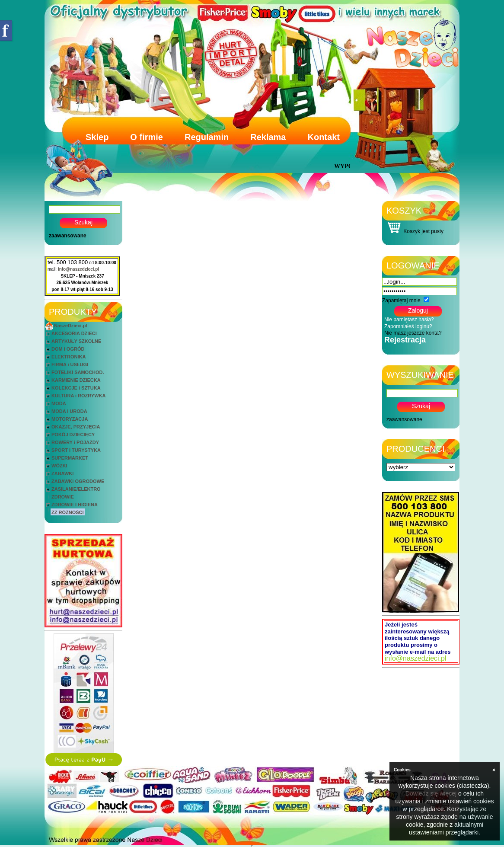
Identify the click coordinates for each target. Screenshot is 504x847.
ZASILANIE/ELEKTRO (76, 489)
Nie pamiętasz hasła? (409, 320)
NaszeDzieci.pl (70, 326)
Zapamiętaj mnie (401, 300)
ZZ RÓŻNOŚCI (68, 512)
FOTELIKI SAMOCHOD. (78, 372)
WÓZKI (59, 466)
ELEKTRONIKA (69, 357)
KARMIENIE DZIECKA (76, 380)
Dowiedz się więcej (431, 793)
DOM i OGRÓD (68, 349)
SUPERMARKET (70, 458)
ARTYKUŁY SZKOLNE (76, 341)
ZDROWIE (63, 497)
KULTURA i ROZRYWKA (78, 396)
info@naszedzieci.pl (78, 269)
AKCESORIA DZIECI (74, 333)
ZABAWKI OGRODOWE (78, 481)
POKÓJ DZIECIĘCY (73, 435)
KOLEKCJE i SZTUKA (76, 388)
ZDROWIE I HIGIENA (75, 505)
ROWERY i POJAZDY (75, 442)
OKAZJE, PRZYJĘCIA (76, 427)
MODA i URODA (69, 411)
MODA (59, 403)
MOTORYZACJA (70, 419)
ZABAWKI (62, 473)
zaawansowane (68, 236)
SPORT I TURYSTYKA (76, 450)
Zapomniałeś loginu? (408, 326)
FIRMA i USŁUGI (70, 364)
